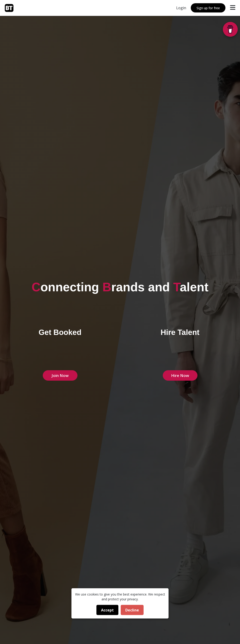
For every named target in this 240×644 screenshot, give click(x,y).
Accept (107, 610)
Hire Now (180, 375)
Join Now (60, 375)
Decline (132, 610)
